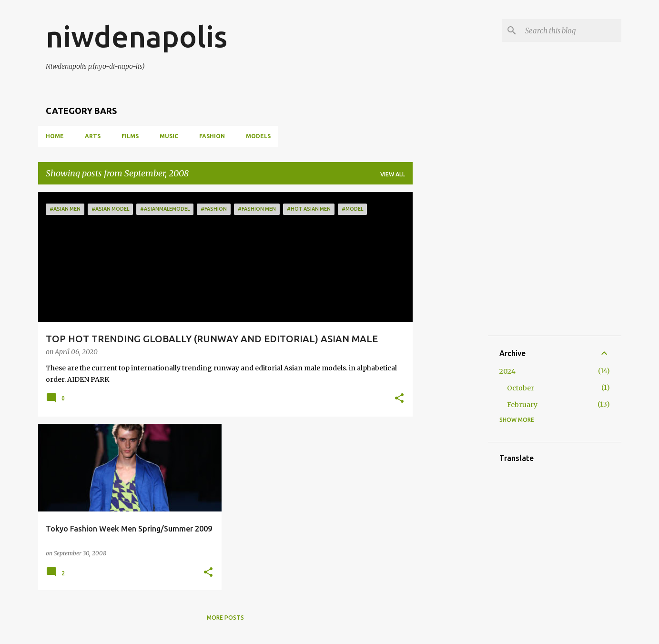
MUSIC (169, 136)
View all (393, 174)
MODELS (258, 136)
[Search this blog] (571, 31)
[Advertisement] (491, 252)
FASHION (212, 136)
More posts (225, 618)
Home (55, 136)
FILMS (130, 136)
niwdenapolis (137, 36)
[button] (399, 399)
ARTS (93, 136)
